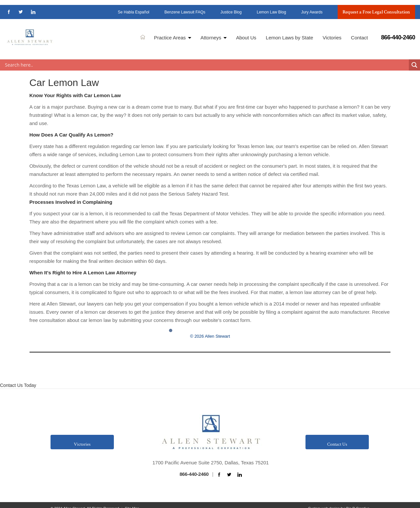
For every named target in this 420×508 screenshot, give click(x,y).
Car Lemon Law (64, 75)
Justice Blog (231, 8)
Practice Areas (170, 33)
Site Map (132, 500)
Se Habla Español (134, 8)
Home (143, 32)
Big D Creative (358, 500)
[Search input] (206, 57)
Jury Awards (312, 8)
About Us (246, 33)
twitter (21, 7)
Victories (332, 33)
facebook (9, 7)
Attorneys (211, 33)
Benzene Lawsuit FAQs (185, 8)
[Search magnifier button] (414, 57)
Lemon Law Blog (271, 8)
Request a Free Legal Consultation (376, 7)
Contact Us (337, 436)
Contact (360, 33)
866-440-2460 (398, 32)
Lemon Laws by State (289, 33)
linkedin (33, 7)
